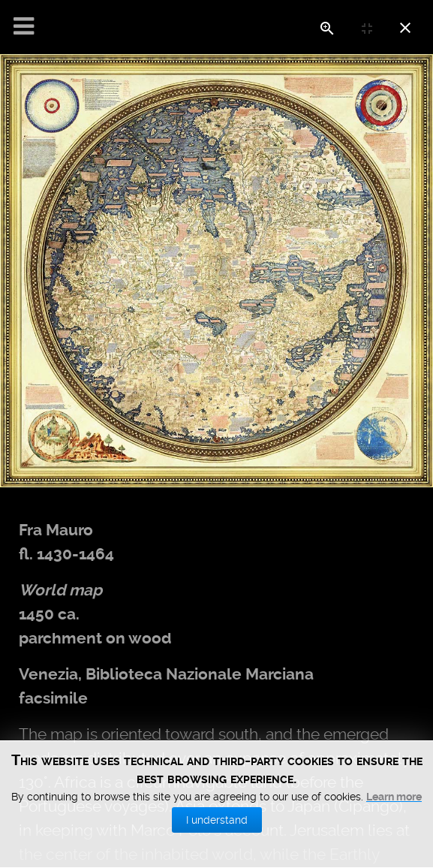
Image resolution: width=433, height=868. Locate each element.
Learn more (394, 849)
